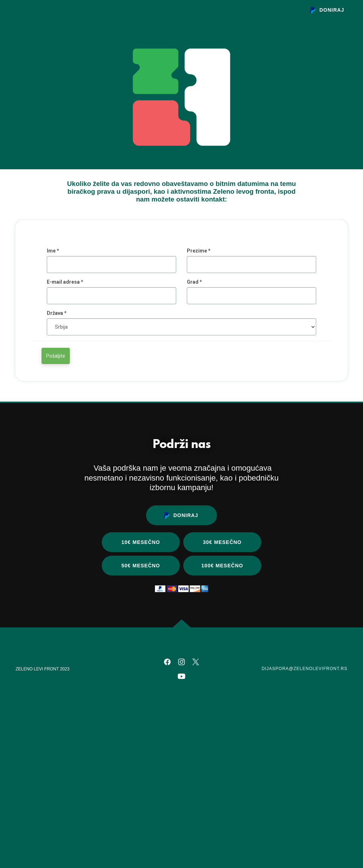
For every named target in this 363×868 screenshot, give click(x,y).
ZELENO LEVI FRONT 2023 (43, 781)
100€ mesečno (222, 677)
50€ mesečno (141, 677)
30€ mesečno (222, 654)
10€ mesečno (141, 654)
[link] (167, 773)
